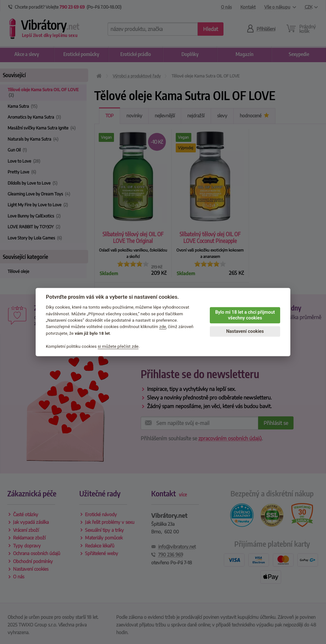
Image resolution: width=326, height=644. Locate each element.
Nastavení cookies (245, 331)
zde (163, 327)
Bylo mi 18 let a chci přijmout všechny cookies (245, 315)
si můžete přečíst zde (118, 346)
